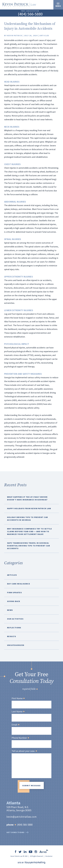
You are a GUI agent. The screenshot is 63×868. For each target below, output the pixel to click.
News (10, 610)
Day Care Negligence (19, 584)
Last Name (18, 711)
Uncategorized (16, 645)
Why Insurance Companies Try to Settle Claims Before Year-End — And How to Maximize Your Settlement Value (29, 531)
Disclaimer (49, 856)
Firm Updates (14, 592)
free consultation (30, 11)
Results (12, 636)
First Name (18, 698)
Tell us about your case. (24, 751)
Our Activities (15, 619)
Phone (11, 825)
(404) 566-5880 (30, 14)
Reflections (14, 628)
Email (15, 725)
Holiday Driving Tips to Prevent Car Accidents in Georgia (27, 519)
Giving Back (14, 601)
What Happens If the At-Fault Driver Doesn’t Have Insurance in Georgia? (27, 498)
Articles (44, 36)
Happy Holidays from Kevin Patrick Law (29, 508)
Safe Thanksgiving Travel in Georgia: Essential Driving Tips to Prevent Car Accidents (29, 546)
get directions (17, 832)
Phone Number (20, 738)
